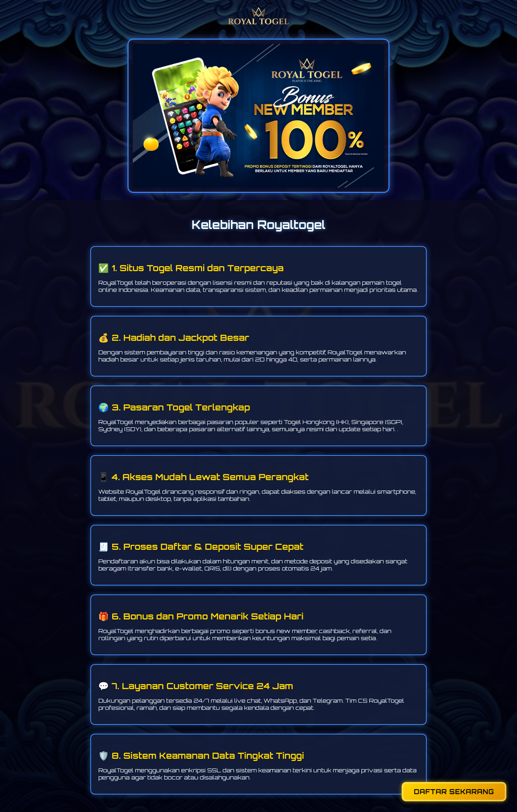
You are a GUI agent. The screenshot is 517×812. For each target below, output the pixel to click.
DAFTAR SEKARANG (454, 792)
